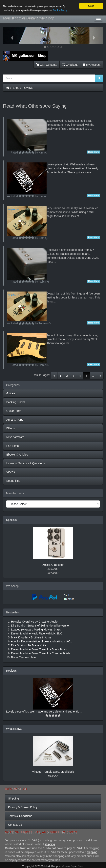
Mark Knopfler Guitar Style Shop (29, 18)
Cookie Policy (60, 10)
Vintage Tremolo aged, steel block (53, 772)
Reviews (28, 88)
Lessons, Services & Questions (26, 463)
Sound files (13, 481)
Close (91, 6)
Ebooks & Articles (17, 455)
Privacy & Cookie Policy (23, 807)
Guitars (11, 393)
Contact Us (15, 825)
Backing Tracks (16, 402)
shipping (50, 844)
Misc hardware (15, 437)
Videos (11, 472)
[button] (11, 36)
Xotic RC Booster (53, 565)
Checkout (70, 65)
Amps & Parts (15, 420)
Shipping (14, 798)
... (94, 376)
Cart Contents (47, 65)
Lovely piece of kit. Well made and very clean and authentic (43, 712)
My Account (92, 65)
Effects (11, 428)
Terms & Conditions (20, 816)
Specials (11, 520)
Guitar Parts (14, 411)
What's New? (14, 729)
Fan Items (12, 446)
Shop (16, 88)
